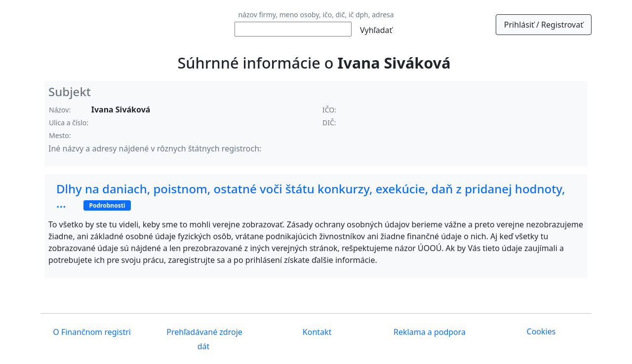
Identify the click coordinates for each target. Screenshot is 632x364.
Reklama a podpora (429, 332)
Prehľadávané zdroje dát (203, 339)
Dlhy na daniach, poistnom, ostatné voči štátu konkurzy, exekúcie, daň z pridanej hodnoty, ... (311, 196)
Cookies (541, 331)
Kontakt (316, 332)
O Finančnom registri (91, 332)
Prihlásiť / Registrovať (544, 25)
